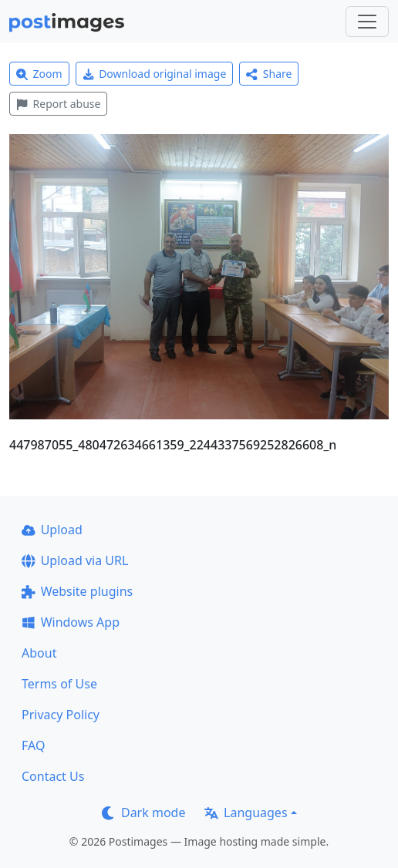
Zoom (39, 74)
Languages (246, 812)
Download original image (155, 74)
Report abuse (58, 104)
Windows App (71, 622)
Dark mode (143, 812)
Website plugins (77, 591)
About (39, 653)
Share (269, 74)
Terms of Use (59, 684)
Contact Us (53, 776)
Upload (52, 530)
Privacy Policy (61, 715)
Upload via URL (75, 560)
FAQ (33, 745)
